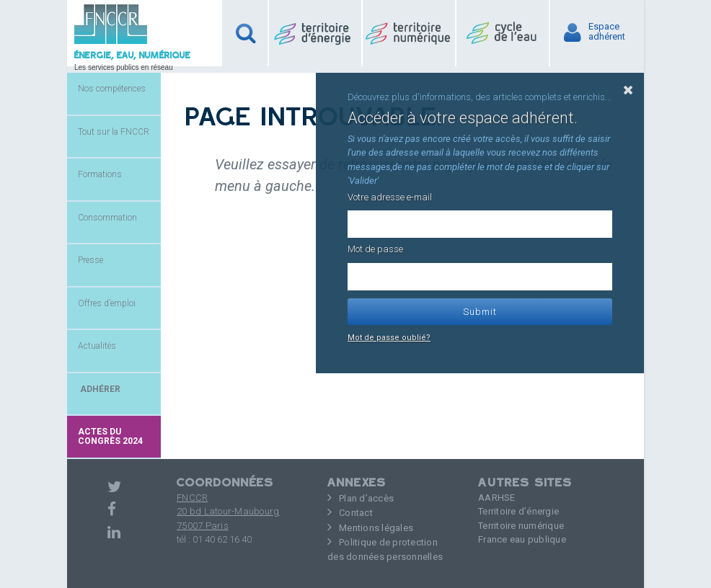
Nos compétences (112, 89)
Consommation (107, 218)
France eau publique (522, 539)
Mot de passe (375, 249)
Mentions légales (376, 528)
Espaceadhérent (607, 32)
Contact (356, 513)
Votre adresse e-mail (390, 197)
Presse (90, 260)
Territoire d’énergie (518, 511)
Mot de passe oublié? (389, 338)
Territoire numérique (521, 526)
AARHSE (497, 498)
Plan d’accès (366, 498)
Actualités (97, 346)
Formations (100, 174)
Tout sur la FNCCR (114, 132)
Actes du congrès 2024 (110, 436)
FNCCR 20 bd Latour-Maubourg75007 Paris (228, 512)
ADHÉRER (99, 389)
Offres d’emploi (107, 303)
